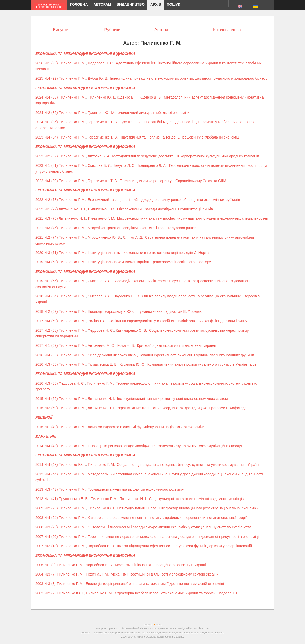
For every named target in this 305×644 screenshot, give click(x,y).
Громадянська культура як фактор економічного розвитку (136, 489)
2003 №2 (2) (45, 593)
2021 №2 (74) (47, 237)
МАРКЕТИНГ (46, 436)
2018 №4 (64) (47, 296)
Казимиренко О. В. (132, 330)
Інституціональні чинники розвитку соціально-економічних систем (172, 399)
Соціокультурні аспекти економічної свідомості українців (196, 499)
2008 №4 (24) (47, 518)
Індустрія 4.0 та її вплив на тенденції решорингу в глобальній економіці (180, 137)
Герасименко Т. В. (103, 122)
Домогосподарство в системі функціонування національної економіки (146, 427)
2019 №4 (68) (47, 262)
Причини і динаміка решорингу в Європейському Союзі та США (173, 181)
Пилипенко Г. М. (72, 63)
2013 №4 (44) (47, 474)
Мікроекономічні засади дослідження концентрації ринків (165, 209)
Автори (161, 30)
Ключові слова (227, 30)
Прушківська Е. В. (102, 364)
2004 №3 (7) (45, 574)
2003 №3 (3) (45, 584)
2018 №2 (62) (47, 311)
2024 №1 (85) (47, 122)
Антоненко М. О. (101, 345)
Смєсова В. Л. (99, 165)
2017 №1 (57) (47, 345)
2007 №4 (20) (47, 537)
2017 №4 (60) (47, 321)
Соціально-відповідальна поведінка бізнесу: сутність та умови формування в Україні (188, 465)
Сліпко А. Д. (133, 237)
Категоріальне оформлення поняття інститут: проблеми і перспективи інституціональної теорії (167, 518)
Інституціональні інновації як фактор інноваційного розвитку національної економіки (188, 508)
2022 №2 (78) (47, 200)
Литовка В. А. (99, 156)
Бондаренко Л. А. (152, 165)
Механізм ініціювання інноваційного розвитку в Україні (160, 565)
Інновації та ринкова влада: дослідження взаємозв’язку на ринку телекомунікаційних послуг (165, 446)
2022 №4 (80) (47, 181)
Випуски (61, 30)
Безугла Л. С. (124, 165)
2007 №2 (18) (47, 546)
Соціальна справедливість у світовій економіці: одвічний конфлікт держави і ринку (178, 321)
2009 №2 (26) (47, 508)
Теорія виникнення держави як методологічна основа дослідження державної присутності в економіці (173, 537)
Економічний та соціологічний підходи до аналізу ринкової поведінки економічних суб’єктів (164, 200)
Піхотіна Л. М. (97, 574)
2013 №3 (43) (47, 489)
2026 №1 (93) (47, 63)
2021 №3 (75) (47, 218)
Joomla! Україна (174, 637)
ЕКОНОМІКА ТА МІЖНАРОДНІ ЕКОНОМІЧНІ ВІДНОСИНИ (85, 54)
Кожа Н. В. (126, 345)
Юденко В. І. (127, 97)
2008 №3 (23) (47, 527)
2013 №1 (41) (47, 499)
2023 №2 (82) (47, 156)
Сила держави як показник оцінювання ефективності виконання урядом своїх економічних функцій (171, 355)
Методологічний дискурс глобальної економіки (150, 113)
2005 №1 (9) (45, 565)
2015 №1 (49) (47, 427)
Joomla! (86, 632)
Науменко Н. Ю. (127, 296)
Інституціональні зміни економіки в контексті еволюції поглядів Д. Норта (148, 253)
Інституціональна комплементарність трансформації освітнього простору (149, 262)
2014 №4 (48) (47, 446)
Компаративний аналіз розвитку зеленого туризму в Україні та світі (204, 364)
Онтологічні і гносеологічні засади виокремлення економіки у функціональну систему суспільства (170, 527)
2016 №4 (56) (47, 355)
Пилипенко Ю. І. (101, 97)
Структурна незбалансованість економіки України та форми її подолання (176, 593)
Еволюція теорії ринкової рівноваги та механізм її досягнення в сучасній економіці (155, 584)
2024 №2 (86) (47, 113)
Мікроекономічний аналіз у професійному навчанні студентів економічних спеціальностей (193, 218)
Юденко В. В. (151, 97)
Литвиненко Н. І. (73, 209)
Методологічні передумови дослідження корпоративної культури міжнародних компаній (186, 156)
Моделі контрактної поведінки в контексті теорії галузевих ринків (142, 228)
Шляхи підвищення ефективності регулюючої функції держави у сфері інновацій (184, 546)
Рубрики (112, 30)
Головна (147, 624)
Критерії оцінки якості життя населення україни (177, 345)
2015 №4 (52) (47, 399)
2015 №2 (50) (47, 408)
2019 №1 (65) (47, 281)
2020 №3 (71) (47, 253)
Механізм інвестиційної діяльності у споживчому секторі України (165, 574)
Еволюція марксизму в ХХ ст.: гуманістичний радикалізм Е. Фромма (145, 311)
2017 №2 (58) (47, 330)
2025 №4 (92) (47, 78)
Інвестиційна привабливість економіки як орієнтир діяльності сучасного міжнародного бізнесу (189, 78)
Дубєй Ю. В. (98, 78)
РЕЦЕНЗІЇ (44, 417)
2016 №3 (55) (47, 364)
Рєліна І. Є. (97, 321)
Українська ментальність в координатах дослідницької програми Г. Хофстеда (182, 408)
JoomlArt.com (201, 628)
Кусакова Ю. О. (132, 364)
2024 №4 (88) (47, 97)
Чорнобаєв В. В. (101, 546)
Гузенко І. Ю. (98, 113)
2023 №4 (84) (47, 137)
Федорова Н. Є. (101, 63)
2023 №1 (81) (47, 165)
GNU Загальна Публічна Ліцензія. (204, 632)
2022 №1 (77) (47, 209)
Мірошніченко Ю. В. (104, 237)
